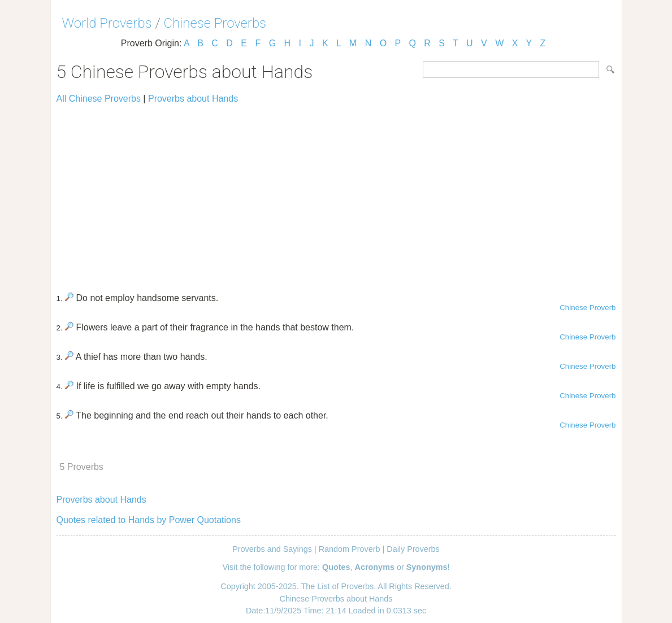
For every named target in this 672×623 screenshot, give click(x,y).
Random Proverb (350, 549)
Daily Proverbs (413, 549)
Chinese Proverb (588, 308)
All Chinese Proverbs (99, 99)
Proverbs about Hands (193, 99)
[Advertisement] (336, 193)
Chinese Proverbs (215, 23)
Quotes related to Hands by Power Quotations (149, 520)
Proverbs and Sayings (272, 549)
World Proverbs (107, 23)
